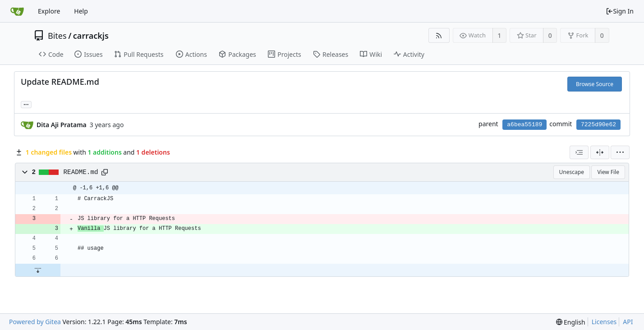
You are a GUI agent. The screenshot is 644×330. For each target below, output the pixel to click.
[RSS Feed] (439, 35)
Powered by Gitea (35, 322)
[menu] (620, 152)
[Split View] (600, 152)
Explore (49, 11)
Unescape (572, 172)
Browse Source (595, 84)
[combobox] (579, 152)
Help (81, 11)
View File (608, 172)
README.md (81, 172)
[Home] (17, 11)
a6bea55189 (524, 125)
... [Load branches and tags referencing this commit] (26, 104)
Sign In (620, 11)
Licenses (604, 322)
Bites (57, 36)
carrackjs (91, 36)
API (628, 322)
